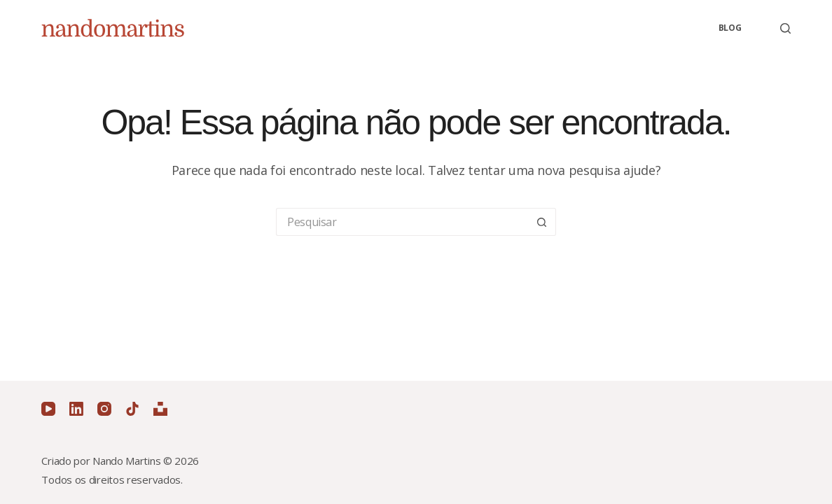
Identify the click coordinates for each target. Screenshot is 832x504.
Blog (730, 28)
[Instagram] (104, 409)
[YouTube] (48, 409)
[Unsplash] (160, 409)
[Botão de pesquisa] (542, 222)
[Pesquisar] (785, 28)
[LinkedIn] (76, 409)
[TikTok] (132, 409)
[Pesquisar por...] (402, 222)
